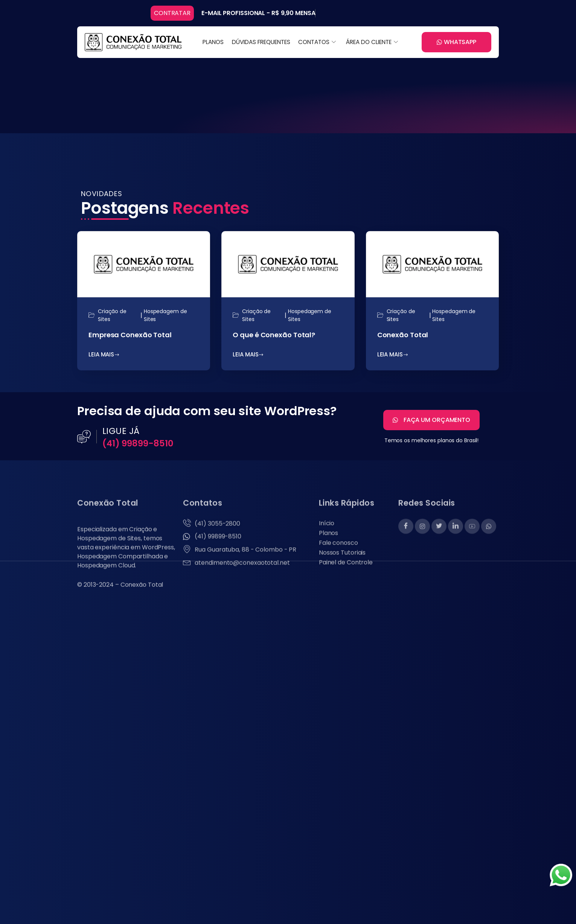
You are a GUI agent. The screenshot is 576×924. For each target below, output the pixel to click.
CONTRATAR (172, 13)
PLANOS (215, 42)
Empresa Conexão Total (130, 337)
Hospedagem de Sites (165, 317)
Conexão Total (403, 337)
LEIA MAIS (104, 356)
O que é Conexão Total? (274, 337)
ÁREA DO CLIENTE (371, 42)
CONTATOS (317, 42)
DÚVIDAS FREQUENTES (261, 42)
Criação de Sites (112, 317)
